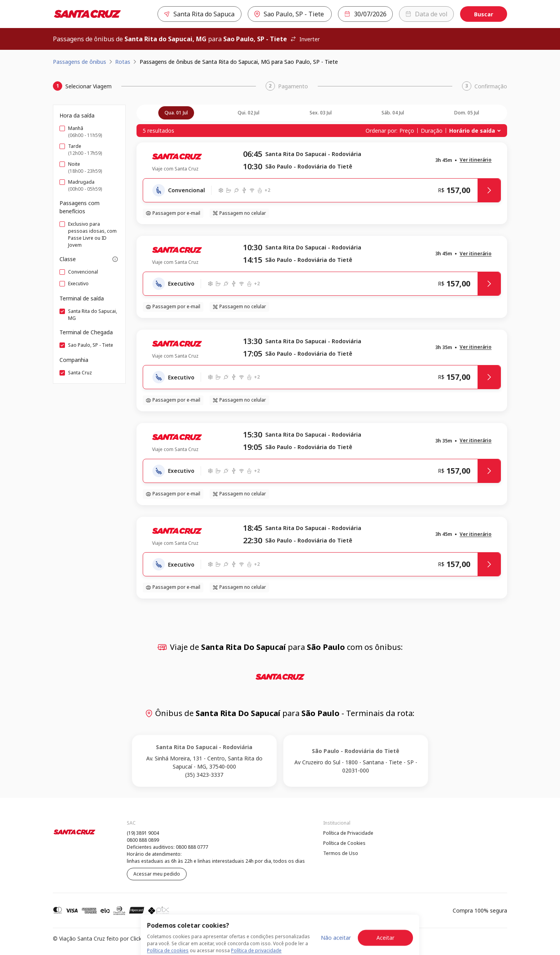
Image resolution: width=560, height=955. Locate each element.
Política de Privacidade (348, 833)
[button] (476, 160)
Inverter (305, 39)
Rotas (123, 62)
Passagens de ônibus (80, 62)
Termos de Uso (341, 853)
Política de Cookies (344, 843)
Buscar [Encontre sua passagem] (484, 14)
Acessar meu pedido (157, 874)
